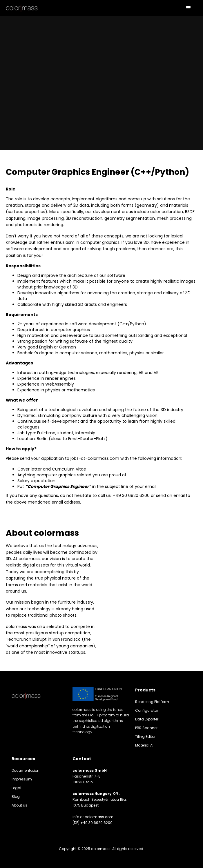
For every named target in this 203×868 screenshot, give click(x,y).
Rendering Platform (152, 702)
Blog (16, 797)
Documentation (26, 770)
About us (19, 805)
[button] (188, 8)
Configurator (147, 710)
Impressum (22, 779)
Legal (16, 788)
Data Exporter (147, 719)
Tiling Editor (145, 737)
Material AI (144, 745)
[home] (22, 8)
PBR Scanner (146, 728)
